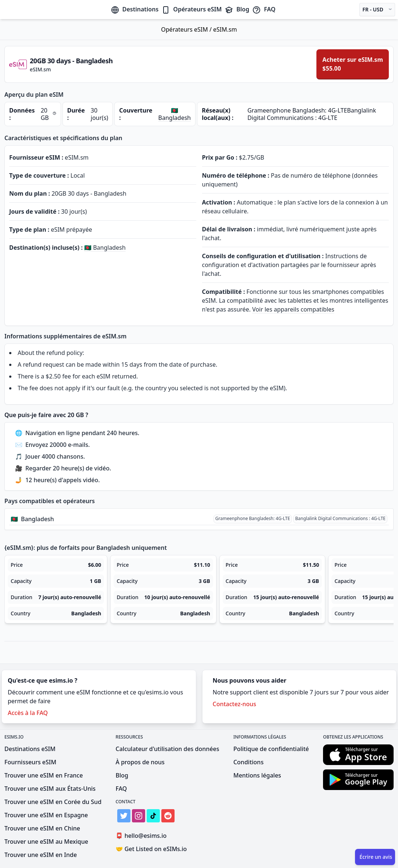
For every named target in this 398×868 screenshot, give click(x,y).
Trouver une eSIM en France (44, 775)
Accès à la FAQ (28, 713)
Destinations (135, 9)
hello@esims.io (143, 836)
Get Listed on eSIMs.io (151, 849)
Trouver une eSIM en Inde (41, 855)
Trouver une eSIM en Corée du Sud (53, 802)
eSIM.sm (225, 29)
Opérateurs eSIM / (187, 29)
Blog (237, 9)
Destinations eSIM (30, 749)
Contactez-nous (235, 704)
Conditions (248, 762)
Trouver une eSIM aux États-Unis (50, 789)
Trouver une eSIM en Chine (42, 828)
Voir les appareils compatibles (293, 309)
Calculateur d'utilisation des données (168, 749)
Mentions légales (257, 775)
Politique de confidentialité (271, 749)
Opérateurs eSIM (191, 9)
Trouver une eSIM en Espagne (46, 815)
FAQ (264, 9)
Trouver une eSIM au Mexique (46, 842)
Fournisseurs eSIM (30, 762)
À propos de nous (140, 762)
